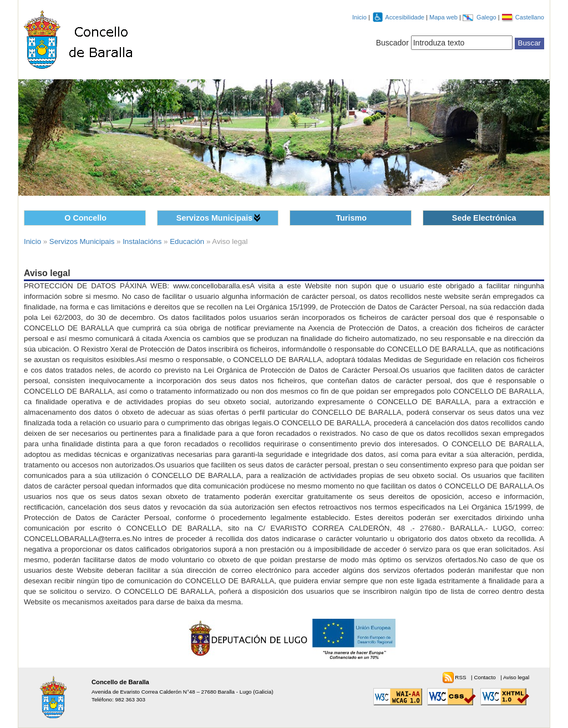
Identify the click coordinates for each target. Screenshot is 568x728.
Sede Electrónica (484, 218)
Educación (187, 241)
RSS (461, 677)
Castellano (530, 17)
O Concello (85, 218)
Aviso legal (516, 677)
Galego (487, 17)
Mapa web (444, 17)
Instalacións (142, 241)
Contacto (485, 677)
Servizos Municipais (214, 218)
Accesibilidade (405, 17)
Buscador (392, 43)
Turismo (351, 218)
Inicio (359, 17)
